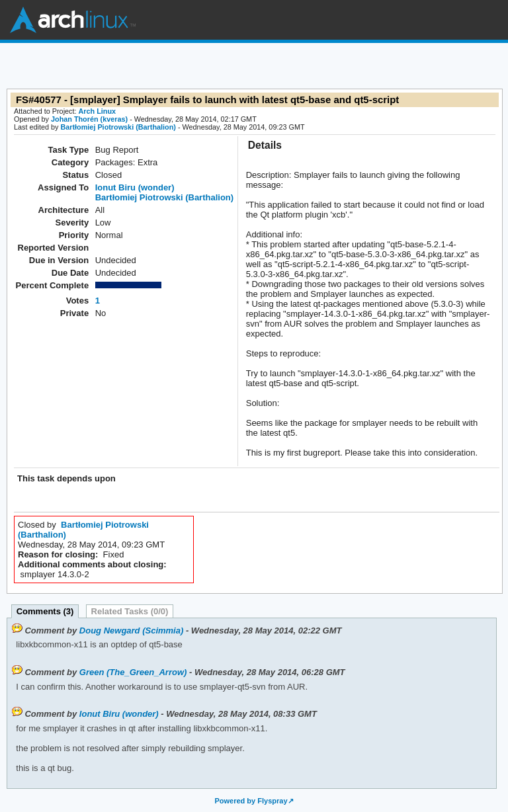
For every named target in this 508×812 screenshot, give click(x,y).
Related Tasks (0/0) (130, 611)
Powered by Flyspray (251, 801)
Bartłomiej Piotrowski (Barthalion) (118, 127)
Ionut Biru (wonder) (135, 187)
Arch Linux (73, 20)
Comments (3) (45, 611)
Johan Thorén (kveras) (89, 119)
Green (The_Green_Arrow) (133, 672)
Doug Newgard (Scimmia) (131, 630)
